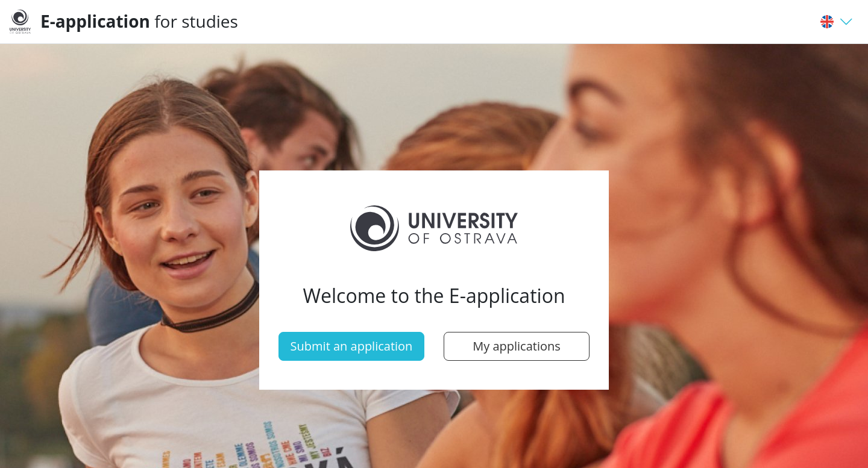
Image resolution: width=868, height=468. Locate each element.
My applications (517, 346)
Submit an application (352, 346)
